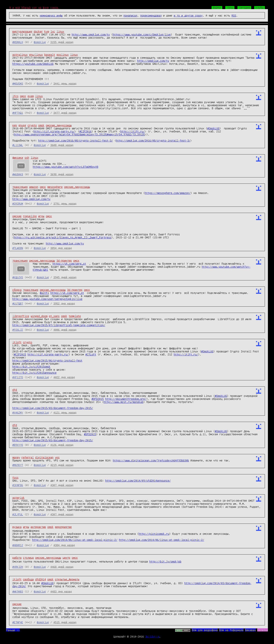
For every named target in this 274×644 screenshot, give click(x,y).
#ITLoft (91, 354)
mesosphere (55, 187)
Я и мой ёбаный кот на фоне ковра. (34, 8)
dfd (15, 390)
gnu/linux (36, 55)
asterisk (18, 498)
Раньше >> (13, 630)
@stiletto (152, 636)
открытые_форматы (67, 579)
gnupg (22, 125)
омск (23, 96)
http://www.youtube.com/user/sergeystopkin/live (47, 299)
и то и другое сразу (188, 15)
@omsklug (40, 42)
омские (17, 216)
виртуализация (22, 31)
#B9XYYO (18, 445)
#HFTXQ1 (18, 113)
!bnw (230, 8)
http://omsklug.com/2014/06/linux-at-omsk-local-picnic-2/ (75, 540)
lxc (53, 31)
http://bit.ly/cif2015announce (34, 373)
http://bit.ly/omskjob (165, 561)
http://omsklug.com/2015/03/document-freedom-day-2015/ (53, 408)
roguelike (30, 216)
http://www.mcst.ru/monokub (123, 402)
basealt (50, 55)
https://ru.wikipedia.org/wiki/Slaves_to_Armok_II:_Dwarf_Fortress (63, 237)
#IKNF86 (18, 485)
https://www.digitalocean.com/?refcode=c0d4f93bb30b (151, 460)
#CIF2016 (85, 131)
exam (31, 96)
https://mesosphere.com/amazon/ (168, 193)
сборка (17, 290)
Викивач (250, 630)
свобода (28, 579)
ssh (27, 157)
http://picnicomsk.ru (154, 534)
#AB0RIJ (18, 545)
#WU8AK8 (18, 174)
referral (28, 457)
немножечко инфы (51, 15)
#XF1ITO (18, 377)
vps (57, 457)
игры (41, 216)
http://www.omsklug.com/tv (91, 34)
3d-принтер (64, 260)
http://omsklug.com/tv (153, 61)
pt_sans (54, 316)
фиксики (18, 157)
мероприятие (63, 527)
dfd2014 (41, 579)
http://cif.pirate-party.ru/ (54, 131)
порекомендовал (151, 15)
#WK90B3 (18, 591)
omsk (41, 125)
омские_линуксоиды (59, 125)
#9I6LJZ (18, 330)
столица (28, 558)
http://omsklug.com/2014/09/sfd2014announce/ (138, 480)
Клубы (260, 8)
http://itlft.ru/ (133, 131)
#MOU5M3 (18, 83)
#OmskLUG (213, 128)
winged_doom (39, 316)
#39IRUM (18, 203)
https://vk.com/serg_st (69, 263)
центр (66, 558)
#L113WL (18, 145)
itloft (17, 342)
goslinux (63, 55)
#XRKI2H (18, 567)
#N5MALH (18, 42)
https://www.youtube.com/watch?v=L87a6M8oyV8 (65, 167)
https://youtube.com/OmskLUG (33, 64)
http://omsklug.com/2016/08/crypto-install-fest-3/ (76, 140)
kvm (47, 31)
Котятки (263, 630)
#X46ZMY (18, 412)
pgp (15, 125)
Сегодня (244, 8)
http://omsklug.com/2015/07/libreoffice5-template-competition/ (59, 325)
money (16, 457)
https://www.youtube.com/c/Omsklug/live (142, 34)
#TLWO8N (18, 248)
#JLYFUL (18, 514)
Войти (217, 8)
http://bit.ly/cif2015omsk (31, 366)
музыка (17, 527)
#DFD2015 (98, 399)
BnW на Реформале (231, 630)
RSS (234, 15)
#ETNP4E (18, 622)
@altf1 (44, 293)
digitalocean (44, 457)
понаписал (130, 15)
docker (38, 31)
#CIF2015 (20, 354)
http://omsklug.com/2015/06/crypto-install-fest (47, 360)
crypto (32, 125)
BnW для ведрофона (205, 630)
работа (17, 558)
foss (15, 477)
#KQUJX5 (18, 277)
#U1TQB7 (18, 303)
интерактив (38, 527)
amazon (34, 187)
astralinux (20, 55)
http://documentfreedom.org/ (126, 399)
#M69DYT (18, 465)
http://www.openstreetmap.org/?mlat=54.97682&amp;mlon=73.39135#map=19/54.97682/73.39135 (79, 134)
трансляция (20, 187)
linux (60, 31)
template (75, 316)
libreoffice (21, 316)
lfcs (15, 96)
